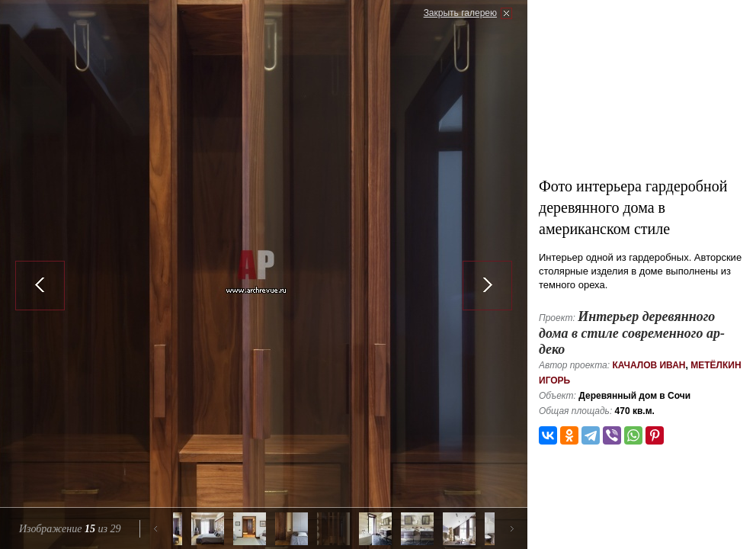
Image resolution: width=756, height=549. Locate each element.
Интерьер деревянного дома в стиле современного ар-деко (632, 333)
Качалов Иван (649, 365)
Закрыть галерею (460, 13)
